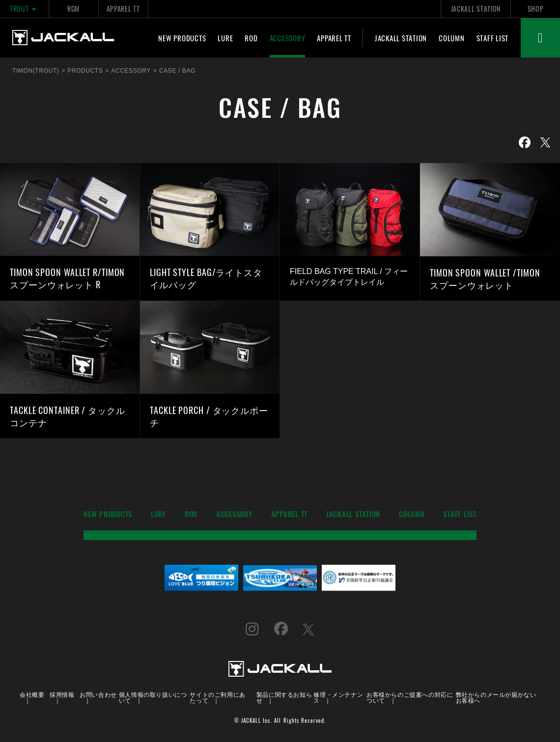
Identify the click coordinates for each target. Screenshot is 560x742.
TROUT (24, 9)
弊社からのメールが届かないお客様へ (496, 697)
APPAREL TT (123, 9)
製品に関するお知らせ (284, 697)
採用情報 (62, 694)
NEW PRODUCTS (182, 38)
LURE (225, 38)
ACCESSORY (288, 38)
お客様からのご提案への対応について (410, 697)
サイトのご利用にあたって (217, 697)
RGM (73, 9)
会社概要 (32, 694)
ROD (251, 38)
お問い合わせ (98, 694)
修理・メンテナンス (338, 697)
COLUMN (452, 38)
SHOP (536, 9)
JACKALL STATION (476, 9)
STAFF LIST (493, 38)
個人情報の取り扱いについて (153, 697)
